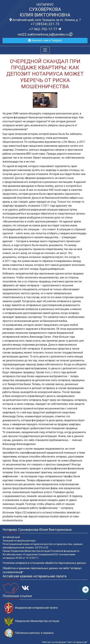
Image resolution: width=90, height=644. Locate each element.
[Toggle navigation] (45, 50)
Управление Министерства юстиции (32, 621)
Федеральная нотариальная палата (31, 608)
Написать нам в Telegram (45, 40)
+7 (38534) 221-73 (45, 24)
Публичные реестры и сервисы (29, 633)
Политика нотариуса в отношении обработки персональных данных (44, 563)
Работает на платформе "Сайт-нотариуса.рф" (65, 642)
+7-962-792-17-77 (45, 29)
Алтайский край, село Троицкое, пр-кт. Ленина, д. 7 (45, 20)
